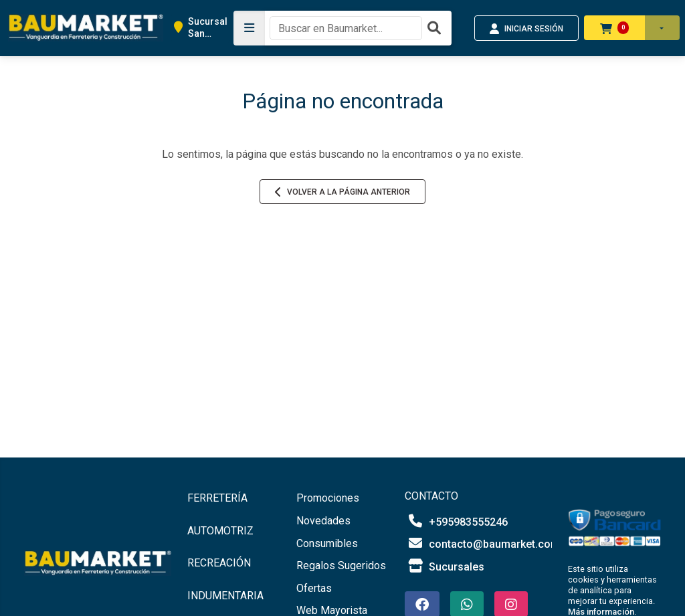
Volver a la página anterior (342, 192)
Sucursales (445, 566)
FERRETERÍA (217, 498)
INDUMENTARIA (225, 596)
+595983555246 (456, 521)
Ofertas (314, 588)
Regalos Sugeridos (341, 566)
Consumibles (327, 543)
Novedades (323, 521)
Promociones (328, 498)
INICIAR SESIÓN (526, 29)
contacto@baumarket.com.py (489, 543)
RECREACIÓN (219, 563)
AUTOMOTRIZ (220, 531)
